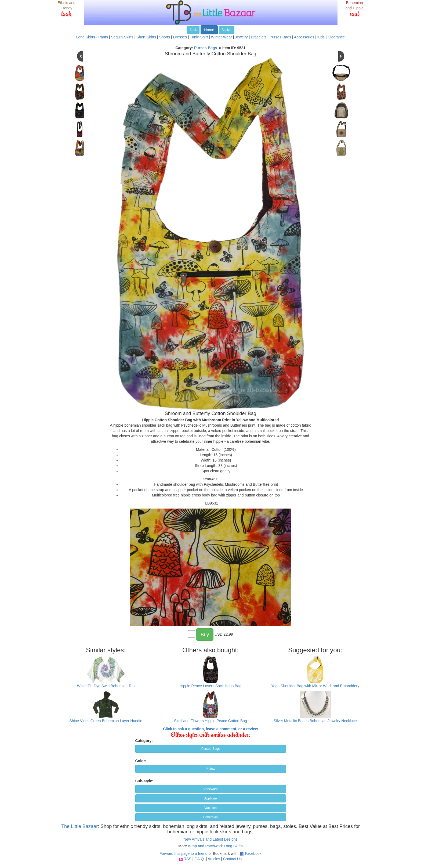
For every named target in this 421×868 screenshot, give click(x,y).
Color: (141, 761)
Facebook (253, 853)
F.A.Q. (200, 859)
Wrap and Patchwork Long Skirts (215, 846)
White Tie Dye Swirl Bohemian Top (106, 686)
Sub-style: (144, 781)
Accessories (304, 37)
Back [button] (193, 30)
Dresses (180, 37)
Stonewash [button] (210, 789)
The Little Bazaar (79, 826)
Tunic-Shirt (199, 37)
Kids (321, 37)
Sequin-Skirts (122, 37)
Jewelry (241, 37)
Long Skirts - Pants (92, 37)
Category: (144, 741)
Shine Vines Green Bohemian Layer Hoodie (106, 721)
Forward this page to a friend (183, 853)
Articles (214, 859)
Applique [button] (211, 798)
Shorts (165, 37)
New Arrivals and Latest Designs (210, 839)
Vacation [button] (210, 808)
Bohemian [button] (210, 817)
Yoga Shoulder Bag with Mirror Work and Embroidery (315, 686)
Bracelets (259, 37)
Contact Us (232, 859)
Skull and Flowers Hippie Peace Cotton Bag (210, 721)
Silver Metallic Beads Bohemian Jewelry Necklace (315, 721)
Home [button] (209, 30)
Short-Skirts (146, 37)
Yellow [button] (210, 769)
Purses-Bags (280, 37)
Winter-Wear (222, 37)
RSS (188, 859)
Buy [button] (205, 635)
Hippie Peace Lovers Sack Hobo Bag (210, 686)
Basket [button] (227, 30)
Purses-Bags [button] (211, 749)
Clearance (336, 37)
